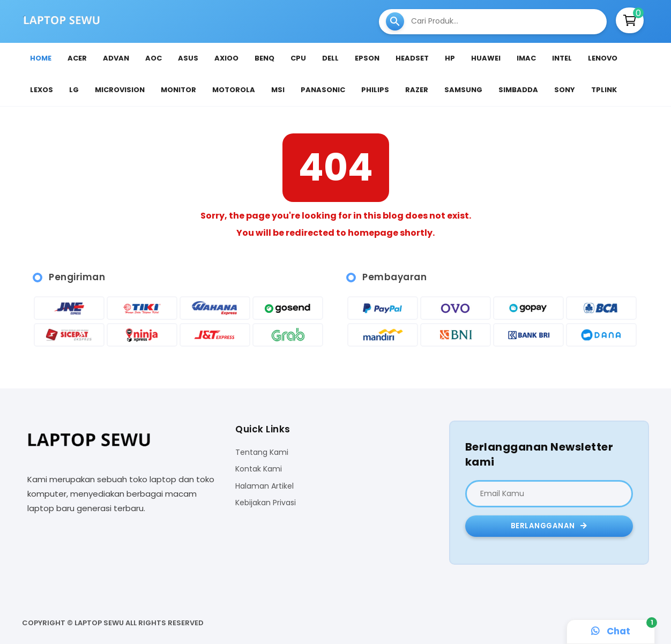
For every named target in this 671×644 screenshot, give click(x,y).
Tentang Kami (262, 452)
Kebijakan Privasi (266, 503)
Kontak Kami (259, 469)
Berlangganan (549, 526)
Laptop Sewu (99, 623)
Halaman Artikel (264, 486)
